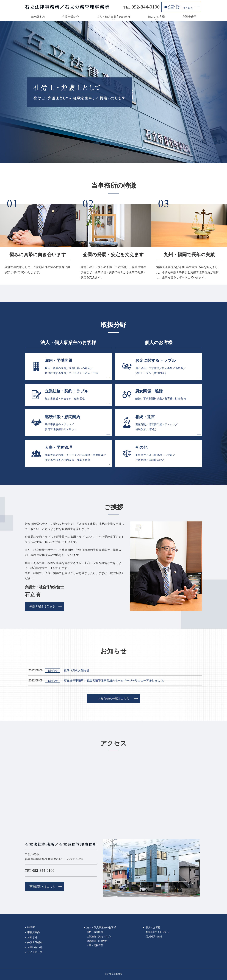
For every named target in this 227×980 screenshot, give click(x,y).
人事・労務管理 (95, 945)
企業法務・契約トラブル (99, 937)
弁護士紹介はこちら (42, 606)
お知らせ (32, 937)
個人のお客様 (156, 17)
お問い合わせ (35, 947)
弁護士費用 (189, 17)
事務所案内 (38, 17)
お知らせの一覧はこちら (113, 699)
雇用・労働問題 (95, 932)
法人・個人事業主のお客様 (113, 17)
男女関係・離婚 (154, 937)
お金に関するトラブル (157, 932)
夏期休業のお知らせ (77, 670)
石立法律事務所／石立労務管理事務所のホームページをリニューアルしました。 (115, 680)
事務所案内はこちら (42, 887)
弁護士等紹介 (71, 17)
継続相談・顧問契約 (97, 941)
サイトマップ (35, 952)
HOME (31, 927)
